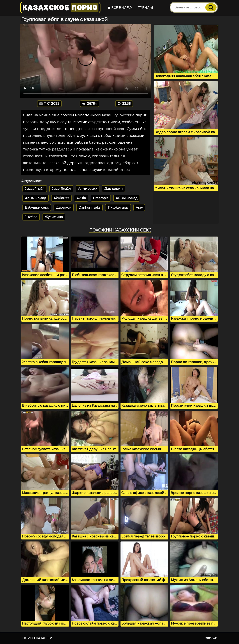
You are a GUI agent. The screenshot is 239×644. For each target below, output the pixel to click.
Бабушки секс (37, 208)
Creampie (101, 198)
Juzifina (31, 217)
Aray (139, 208)
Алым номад (36, 198)
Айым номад (127, 198)
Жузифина (54, 217)
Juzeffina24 (61, 189)
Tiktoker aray (118, 208)
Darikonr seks (89, 208)
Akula (81, 198)
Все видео (120, 8)
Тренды (145, 8)
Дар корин (113, 189)
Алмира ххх (88, 189)
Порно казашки (37, 638)
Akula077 (61, 198)
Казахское (60, 8)
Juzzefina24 (35, 189)
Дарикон (64, 208)
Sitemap (211, 638)
